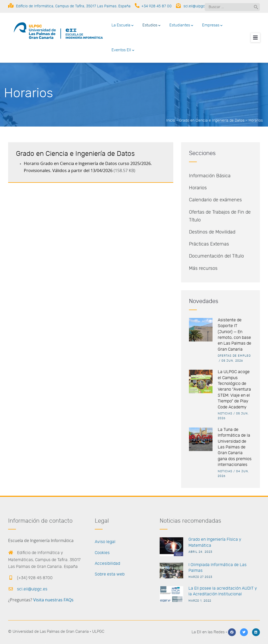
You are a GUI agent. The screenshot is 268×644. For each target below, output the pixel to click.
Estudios (151, 26)
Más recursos (203, 269)
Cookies (102, 553)
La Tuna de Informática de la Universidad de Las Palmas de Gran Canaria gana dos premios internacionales (235, 447)
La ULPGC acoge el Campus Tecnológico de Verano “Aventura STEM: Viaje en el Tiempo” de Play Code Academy (234, 389)
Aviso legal (105, 542)
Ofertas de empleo (234, 356)
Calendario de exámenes (215, 200)
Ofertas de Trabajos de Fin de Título (220, 216)
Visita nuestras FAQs (53, 600)
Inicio (171, 121)
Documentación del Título (216, 256)
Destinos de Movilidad (212, 232)
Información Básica (210, 176)
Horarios (198, 188)
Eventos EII (123, 51)
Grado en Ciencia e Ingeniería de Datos (212, 121)
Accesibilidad (107, 563)
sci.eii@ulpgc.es (28, 589)
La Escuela (122, 26)
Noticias (225, 414)
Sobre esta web (110, 574)
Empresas (212, 26)
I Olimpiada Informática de (214, 565)
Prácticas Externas (209, 244)
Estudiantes (181, 26)
